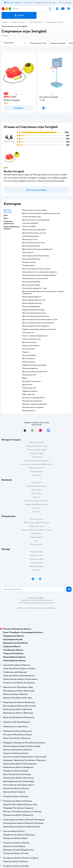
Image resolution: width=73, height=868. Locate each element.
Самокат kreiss (28, 252)
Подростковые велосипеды (33, 310)
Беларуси (51, 608)
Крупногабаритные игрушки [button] (11, 228)
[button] (19, 15)
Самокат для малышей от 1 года (34, 288)
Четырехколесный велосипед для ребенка (39, 275)
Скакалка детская (29, 388)
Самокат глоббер (29, 226)
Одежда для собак (37, 566)
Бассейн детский (29, 375)
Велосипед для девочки (32, 297)
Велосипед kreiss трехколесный (35, 278)
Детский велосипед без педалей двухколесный (41, 213)
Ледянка (26, 352)
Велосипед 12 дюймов (31, 246)
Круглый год (35, 22)
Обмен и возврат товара (36, 450)
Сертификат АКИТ (36, 468)
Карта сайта (36, 475)
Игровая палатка (29, 411)
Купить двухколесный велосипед (36, 256)
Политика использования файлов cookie (36, 464)
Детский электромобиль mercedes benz (38, 323)
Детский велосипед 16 (31, 285)
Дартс (25, 378)
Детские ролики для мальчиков (35, 372)
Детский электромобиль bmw (34, 313)
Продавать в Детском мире (36, 446)
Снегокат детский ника (31, 339)
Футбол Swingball (14, 171)
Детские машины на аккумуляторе (36, 220)
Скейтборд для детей (31, 236)
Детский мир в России (27, 608)
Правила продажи (37, 453)
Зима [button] (6, 215)
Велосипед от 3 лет (30, 239)
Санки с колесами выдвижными (35, 336)
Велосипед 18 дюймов (31, 306)
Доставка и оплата (37, 442)
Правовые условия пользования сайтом (37, 600)
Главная (5, 22)
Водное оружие (29, 362)
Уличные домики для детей (33, 407)
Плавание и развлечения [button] (9, 223)
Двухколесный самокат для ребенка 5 (37, 249)
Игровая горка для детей (32, 401)
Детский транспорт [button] (8, 211)
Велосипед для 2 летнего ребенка (36, 326)
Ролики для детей (29, 355)
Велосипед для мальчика (32, 303)
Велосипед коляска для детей (34, 230)
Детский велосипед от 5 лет (33, 243)
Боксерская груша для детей (33, 398)
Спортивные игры (54, 22)
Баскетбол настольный (31, 381)
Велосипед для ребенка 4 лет (34, 300)
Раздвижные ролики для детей (34, 365)
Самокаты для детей (30, 223)
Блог (36, 541)
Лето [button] (6, 218)
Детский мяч (27, 385)
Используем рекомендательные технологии (36, 603)
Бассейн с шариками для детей (34, 404)
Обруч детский (28, 394)
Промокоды (36, 457)
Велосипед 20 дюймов (31, 259)
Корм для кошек (37, 555)
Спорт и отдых (18, 22)
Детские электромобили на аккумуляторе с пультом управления (43, 292)
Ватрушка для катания (31, 346)
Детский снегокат (29, 342)
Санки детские (28, 333)
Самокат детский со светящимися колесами (40, 272)
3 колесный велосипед (31, 217)
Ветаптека (37, 570)
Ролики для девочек (30, 368)
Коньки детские (29, 349)
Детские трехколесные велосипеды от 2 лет (40, 319)
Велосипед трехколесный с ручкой (36, 269)
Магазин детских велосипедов (34, 210)
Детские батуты (29, 359)
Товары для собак (37, 559)
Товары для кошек (36, 552)
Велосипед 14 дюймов (31, 282)
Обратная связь (37, 471)
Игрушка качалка (29, 262)
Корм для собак (36, 563)
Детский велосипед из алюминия (36, 316)
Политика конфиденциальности (37, 461)
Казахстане (41, 608)
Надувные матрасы (30, 391)
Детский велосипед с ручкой (34, 233)
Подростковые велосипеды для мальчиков (39, 329)
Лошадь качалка (28, 265)
